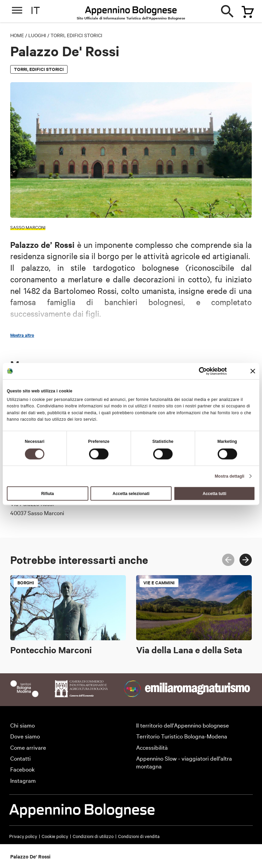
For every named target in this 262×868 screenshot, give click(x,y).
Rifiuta (48, 493)
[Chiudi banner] (253, 371)
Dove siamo (25, 736)
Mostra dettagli (229, 476)
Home (17, 35)
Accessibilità (152, 747)
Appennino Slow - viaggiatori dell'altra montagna (184, 762)
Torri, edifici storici (76, 35)
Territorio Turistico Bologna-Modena (182, 736)
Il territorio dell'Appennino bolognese (183, 725)
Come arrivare (28, 747)
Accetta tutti (214, 493)
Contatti (20, 758)
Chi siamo (23, 725)
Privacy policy (23, 836)
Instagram (23, 780)
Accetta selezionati (131, 493)
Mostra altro (22, 335)
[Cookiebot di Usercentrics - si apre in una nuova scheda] (197, 371)
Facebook (23, 769)
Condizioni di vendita (139, 836)
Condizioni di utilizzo (93, 836)
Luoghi (37, 35)
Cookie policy (55, 836)
